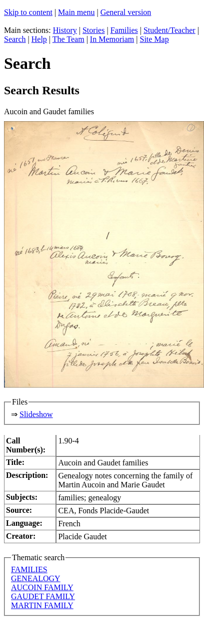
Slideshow (36, 414)
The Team (68, 39)
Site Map (154, 39)
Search (15, 39)
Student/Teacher (169, 30)
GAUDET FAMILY (43, 596)
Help (39, 39)
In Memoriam (112, 39)
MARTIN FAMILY (42, 605)
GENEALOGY (36, 578)
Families (124, 30)
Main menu (76, 12)
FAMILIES (29, 569)
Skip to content (28, 12)
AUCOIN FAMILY (42, 587)
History (65, 30)
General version (126, 12)
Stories (93, 30)
